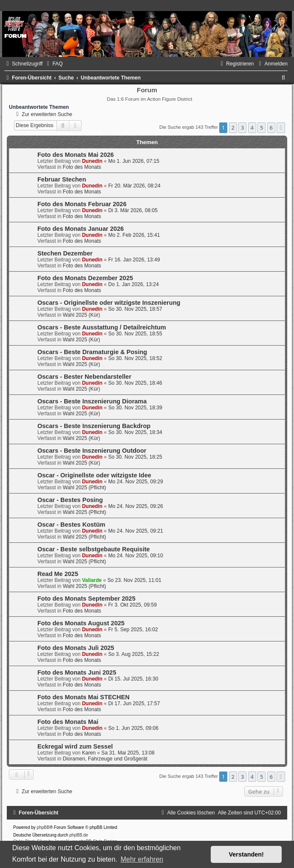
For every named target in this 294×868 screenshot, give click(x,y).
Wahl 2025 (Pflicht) (85, 488)
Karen (89, 753)
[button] (281, 128)
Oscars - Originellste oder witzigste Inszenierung (109, 303)
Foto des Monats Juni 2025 (77, 672)
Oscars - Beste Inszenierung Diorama (92, 401)
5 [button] (261, 128)
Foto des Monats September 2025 (86, 599)
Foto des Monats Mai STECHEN (83, 697)
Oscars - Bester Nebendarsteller (84, 377)
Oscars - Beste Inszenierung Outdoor (92, 451)
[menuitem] (54, 64)
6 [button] (271, 128)
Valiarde (92, 580)
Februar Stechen (62, 179)
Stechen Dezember (65, 253)
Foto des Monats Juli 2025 (76, 648)
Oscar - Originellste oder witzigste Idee (94, 475)
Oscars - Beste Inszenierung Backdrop (94, 426)
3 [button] (242, 128)
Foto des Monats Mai (68, 722)
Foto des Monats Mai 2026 (76, 155)
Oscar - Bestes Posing (70, 500)
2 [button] (233, 128)
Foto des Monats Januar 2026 (81, 229)
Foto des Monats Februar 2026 (82, 204)
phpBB (43, 827)
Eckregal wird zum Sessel (75, 746)
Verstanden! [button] (246, 854)
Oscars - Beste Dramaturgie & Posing (92, 352)
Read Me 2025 (58, 574)
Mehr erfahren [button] (142, 859)
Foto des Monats (82, 167)
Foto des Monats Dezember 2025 (85, 278)
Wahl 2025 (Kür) (82, 315)
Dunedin (92, 161)
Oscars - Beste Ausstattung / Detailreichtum (102, 327)
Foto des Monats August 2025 (81, 623)
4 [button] (252, 128)
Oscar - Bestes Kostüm (71, 525)
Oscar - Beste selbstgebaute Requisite (94, 549)
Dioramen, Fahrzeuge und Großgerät (105, 759)
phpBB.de (79, 835)
